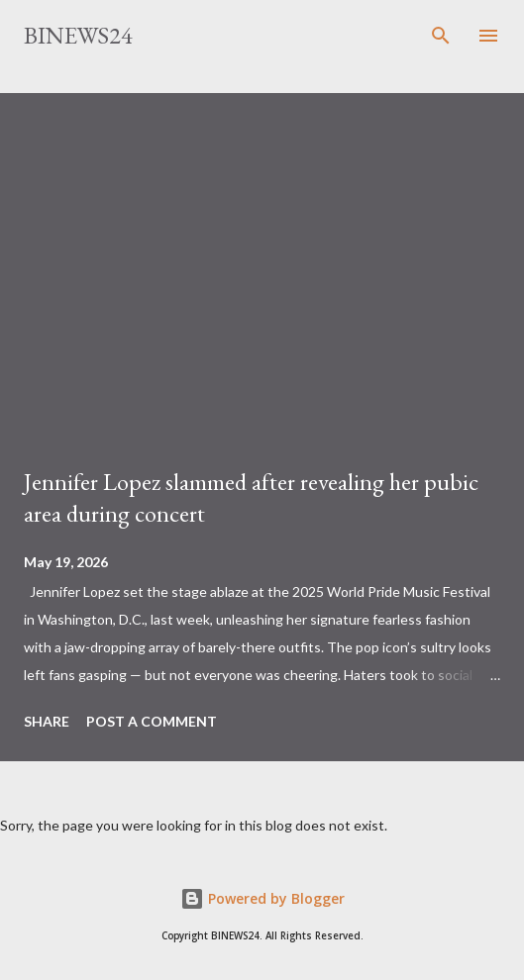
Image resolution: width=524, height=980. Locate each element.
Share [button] (47, 721)
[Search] (441, 36)
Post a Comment (152, 721)
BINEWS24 (78, 35)
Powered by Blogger (262, 898)
